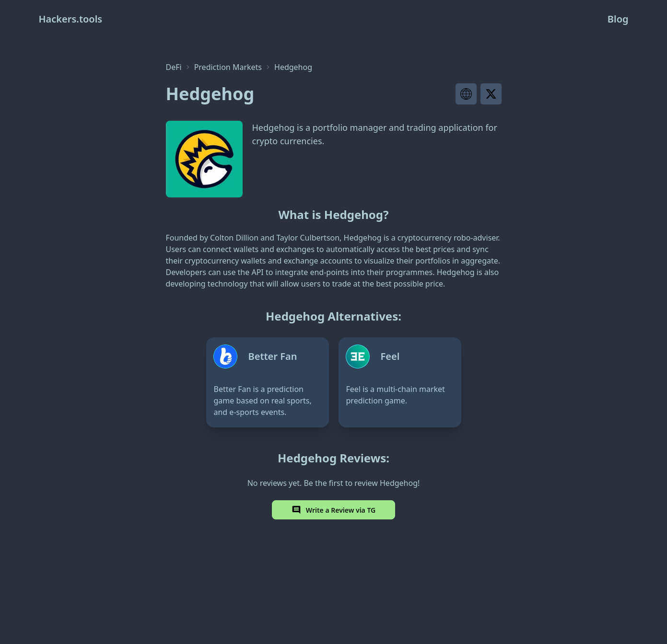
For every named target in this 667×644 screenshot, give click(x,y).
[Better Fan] (268, 382)
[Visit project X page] (491, 94)
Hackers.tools (71, 19)
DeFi (174, 67)
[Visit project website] (466, 94)
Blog (618, 19)
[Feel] (400, 382)
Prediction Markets (228, 67)
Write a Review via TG (334, 510)
